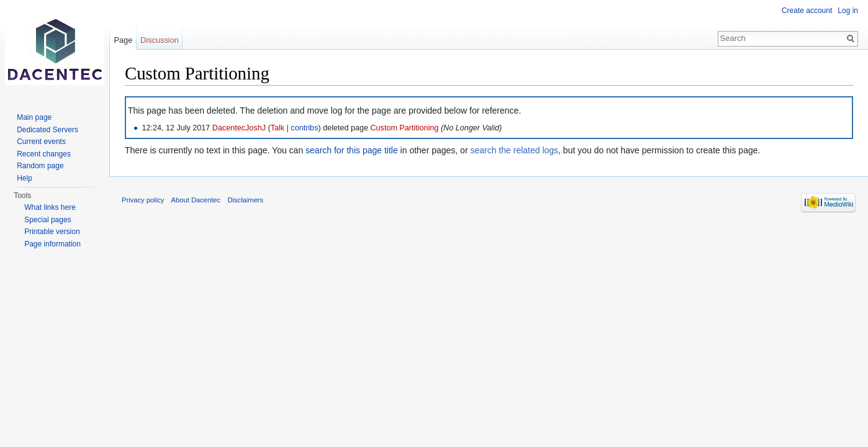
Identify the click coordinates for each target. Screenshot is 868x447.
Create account (807, 11)
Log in (848, 11)
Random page (40, 166)
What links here (50, 207)
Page (123, 40)
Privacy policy (143, 200)
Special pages (47, 220)
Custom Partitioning (404, 128)
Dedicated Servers (47, 130)
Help (25, 178)
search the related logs (514, 150)
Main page (34, 117)
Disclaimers (245, 200)
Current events (41, 142)
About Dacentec (196, 200)
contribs (304, 128)
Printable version (52, 232)
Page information (52, 244)
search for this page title (352, 150)
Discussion (160, 40)
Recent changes (44, 154)
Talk (278, 128)
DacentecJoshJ (239, 128)
